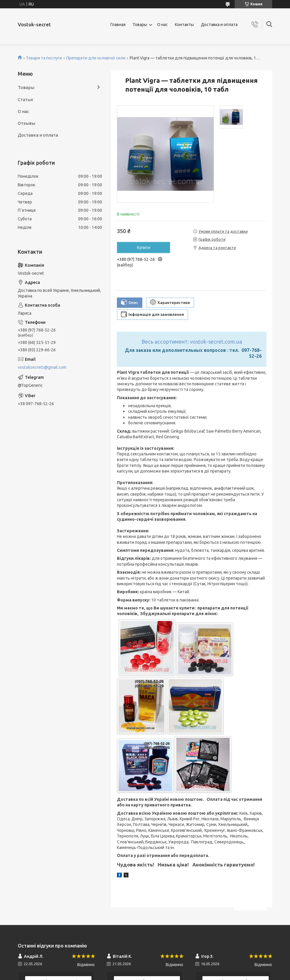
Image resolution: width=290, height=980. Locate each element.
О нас (162, 25)
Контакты (184, 25)
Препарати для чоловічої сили (96, 58)
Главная (118, 25)
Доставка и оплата (219, 25)
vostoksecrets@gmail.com (42, 367)
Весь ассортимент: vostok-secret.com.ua (192, 342)
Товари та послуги (44, 58)
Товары (140, 25)
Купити (144, 248)
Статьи (25, 100)
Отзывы (26, 123)
